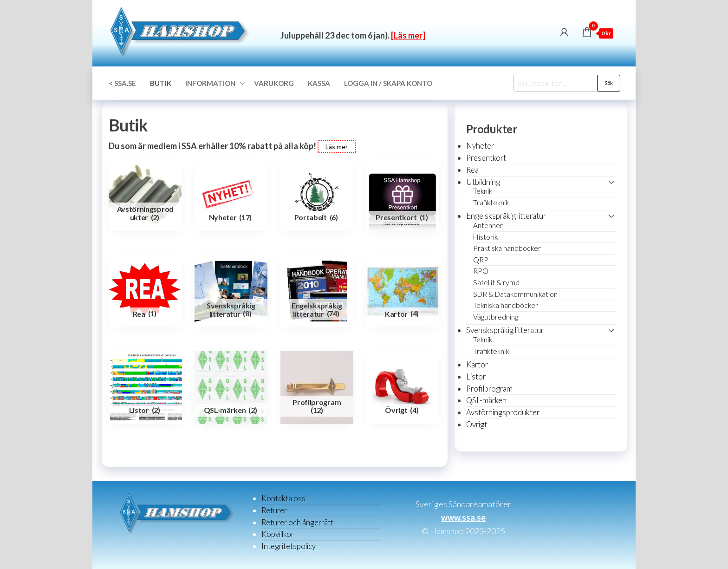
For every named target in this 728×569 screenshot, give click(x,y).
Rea (472, 170)
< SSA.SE (122, 83)
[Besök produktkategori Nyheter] (231, 195)
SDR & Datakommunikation (515, 294)
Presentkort (486, 158)
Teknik (483, 191)
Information (210, 83)
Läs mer (337, 147)
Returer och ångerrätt (297, 522)
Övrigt (477, 424)
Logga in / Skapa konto (388, 83)
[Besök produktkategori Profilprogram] (317, 387)
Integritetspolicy (289, 546)
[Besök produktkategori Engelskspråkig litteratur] (317, 291)
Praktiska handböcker (507, 248)
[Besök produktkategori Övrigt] (403, 387)
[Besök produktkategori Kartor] (403, 291)
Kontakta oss (283, 498)
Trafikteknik (491, 203)
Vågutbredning (496, 317)
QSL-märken (486, 400)
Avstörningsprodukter (503, 412)
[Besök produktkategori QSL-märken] (231, 387)
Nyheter (480, 146)
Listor (476, 376)
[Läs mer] (408, 35)
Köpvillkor (278, 534)
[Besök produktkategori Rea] (145, 291)
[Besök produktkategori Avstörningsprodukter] (145, 195)
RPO (481, 271)
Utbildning (483, 182)
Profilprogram (489, 389)
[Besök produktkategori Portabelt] (317, 195)
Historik (485, 237)
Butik (161, 83)
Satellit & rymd (496, 282)
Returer (274, 510)
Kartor (477, 364)
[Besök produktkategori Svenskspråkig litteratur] (231, 291)
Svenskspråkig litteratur (505, 330)
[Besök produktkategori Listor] (145, 387)
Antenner (488, 225)
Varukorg (274, 83)
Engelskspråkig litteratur (506, 216)
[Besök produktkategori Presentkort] (403, 195)
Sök (609, 83)
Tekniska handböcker (506, 305)
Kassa (319, 83)
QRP (481, 260)
